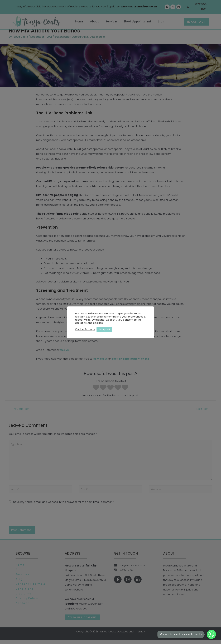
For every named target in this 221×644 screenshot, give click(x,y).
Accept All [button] (104, 329)
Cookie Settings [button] (85, 329)
